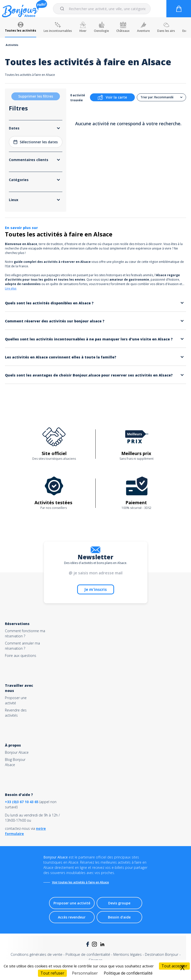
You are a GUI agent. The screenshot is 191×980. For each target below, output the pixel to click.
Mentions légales (128, 954)
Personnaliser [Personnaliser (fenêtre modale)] (85, 973)
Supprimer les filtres (36, 96)
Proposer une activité (72, 903)
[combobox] (102, 9)
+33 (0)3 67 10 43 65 (22, 802)
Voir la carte (112, 97)
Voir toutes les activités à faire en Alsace (80, 882)
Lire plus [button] (11, 288)
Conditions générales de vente (36, 954)
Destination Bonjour (162, 954)
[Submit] (63, 9)
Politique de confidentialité (88, 954)
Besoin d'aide (119, 917)
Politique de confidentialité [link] (128, 973)
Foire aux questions (21, 656)
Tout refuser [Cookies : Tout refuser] (52, 973)
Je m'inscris (96, 589)
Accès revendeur (72, 917)
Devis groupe (119, 903)
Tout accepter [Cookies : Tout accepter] (174, 966)
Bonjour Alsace (17, 752)
